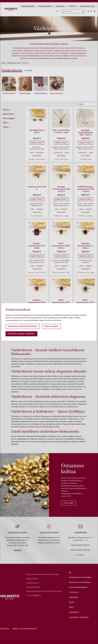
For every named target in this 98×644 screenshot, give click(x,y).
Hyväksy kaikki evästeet (21, 334)
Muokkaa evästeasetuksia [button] (23, 326)
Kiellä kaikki (51, 326)
